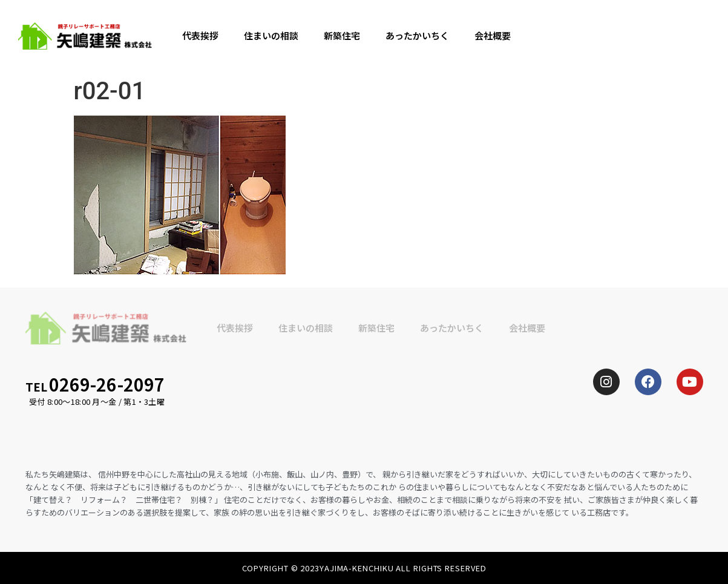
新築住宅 (342, 35)
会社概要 (493, 35)
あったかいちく (417, 35)
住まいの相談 (271, 35)
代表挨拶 (200, 35)
